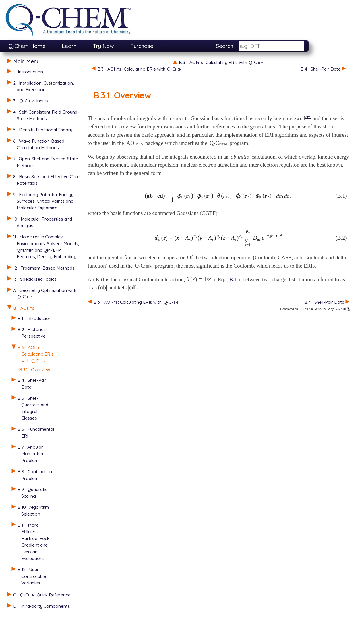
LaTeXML (342, 309)
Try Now (104, 46)
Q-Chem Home (27, 46)
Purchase (142, 46)
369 (308, 117)
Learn (69, 46)
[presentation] (218, 196)
